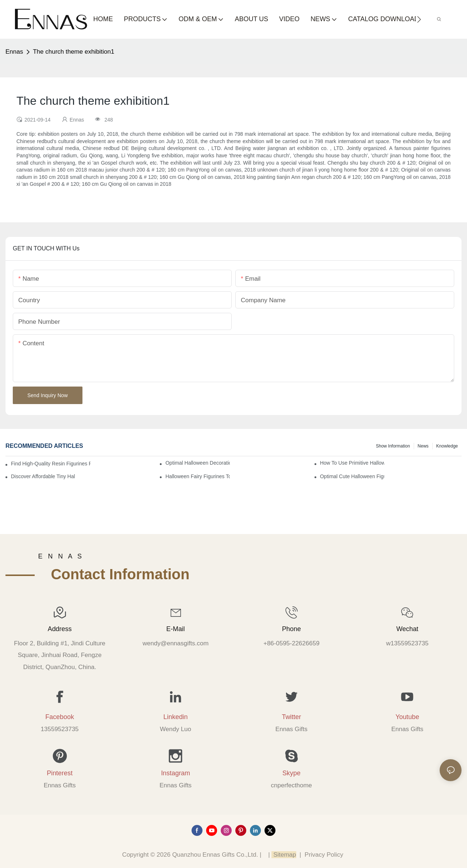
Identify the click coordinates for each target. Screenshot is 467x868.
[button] (419, 19)
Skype (292, 773)
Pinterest (60, 773)
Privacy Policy (324, 855)
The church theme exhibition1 (74, 52)
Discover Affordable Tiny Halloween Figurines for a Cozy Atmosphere (43, 476)
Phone (292, 629)
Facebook (60, 717)
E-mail (176, 629)
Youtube (407, 717)
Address (60, 629)
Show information (393, 446)
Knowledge (447, 446)
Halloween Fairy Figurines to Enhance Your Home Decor (197, 476)
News (423, 446)
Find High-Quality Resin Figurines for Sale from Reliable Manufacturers (51, 464)
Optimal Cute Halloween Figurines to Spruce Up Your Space (352, 476)
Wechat (407, 629)
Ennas (14, 52)
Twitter (291, 717)
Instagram (175, 773)
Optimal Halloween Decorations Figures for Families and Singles (197, 463)
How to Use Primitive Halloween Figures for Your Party (352, 463)
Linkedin (176, 717)
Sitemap (284, 855)
